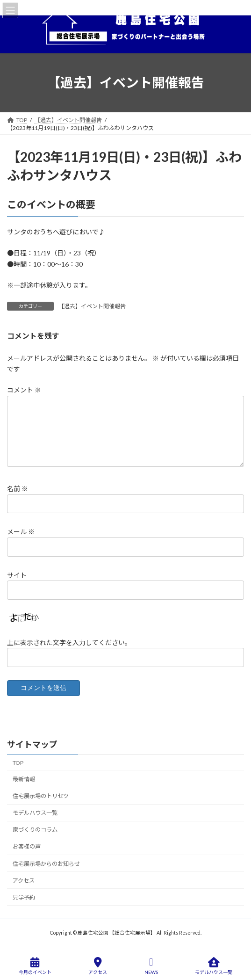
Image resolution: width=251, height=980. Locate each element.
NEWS (151, 966)
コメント (24, 390)
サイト (17, 575)
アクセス (24, 881)
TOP (18, 763)
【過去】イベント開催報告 (92, 306)
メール (21, 532)
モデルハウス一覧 (35, 813)
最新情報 (24, 779)
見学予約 (24, 897)
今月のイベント (35, 966)
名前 (18, 489)
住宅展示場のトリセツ (41, 796)
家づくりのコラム (35, 830)
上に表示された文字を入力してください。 (69, 642)
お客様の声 (27, 846)
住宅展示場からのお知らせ (46, 863)
